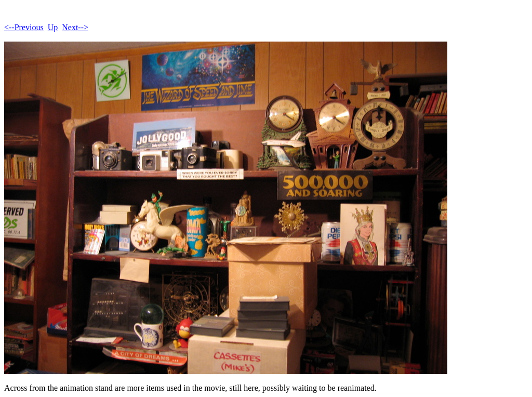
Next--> (75, 27)
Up (53, 27)
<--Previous (24, 27)
